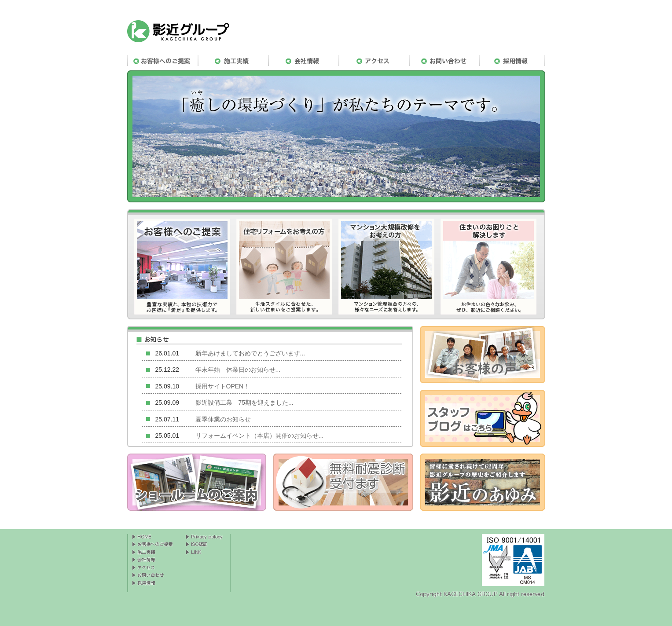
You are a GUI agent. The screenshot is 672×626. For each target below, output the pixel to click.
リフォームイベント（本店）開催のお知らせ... (260, 436)
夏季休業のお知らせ (223, 419)
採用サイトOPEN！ (223, 386)
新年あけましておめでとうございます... (250, 353)
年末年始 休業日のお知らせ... (238, 370)
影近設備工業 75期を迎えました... (244, 403)
